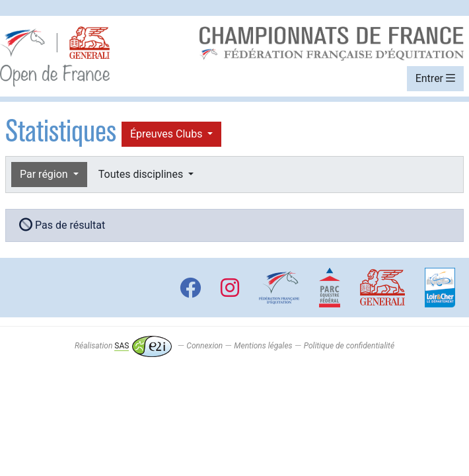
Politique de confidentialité (349, 346)
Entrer (435, 78)
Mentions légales (263, 346)
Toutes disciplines (142, 174)
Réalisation (123, 346)
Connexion (204, 346)
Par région (45, 174)
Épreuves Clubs (167, 134)
